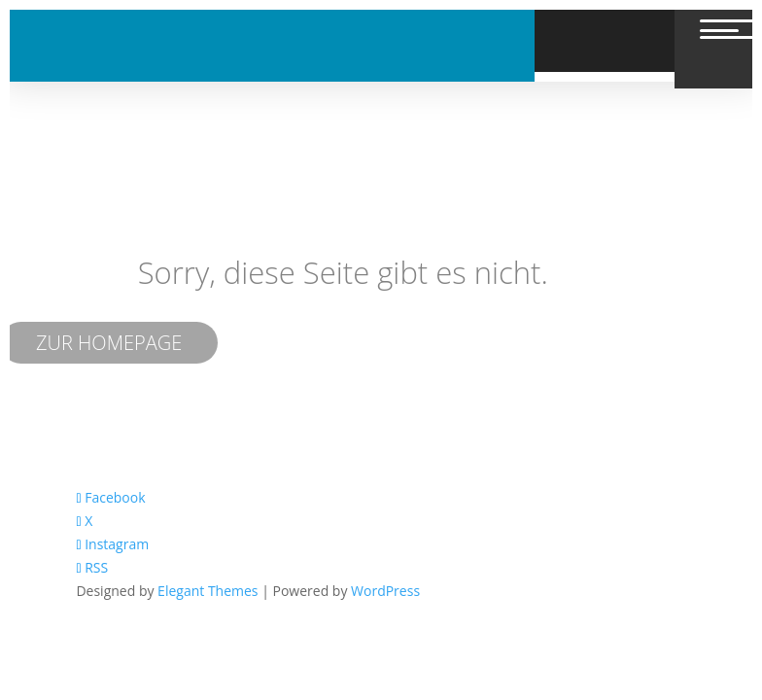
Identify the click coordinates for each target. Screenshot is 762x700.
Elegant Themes (208, 591)
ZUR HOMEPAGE (109, 343)
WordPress (385, 591)
